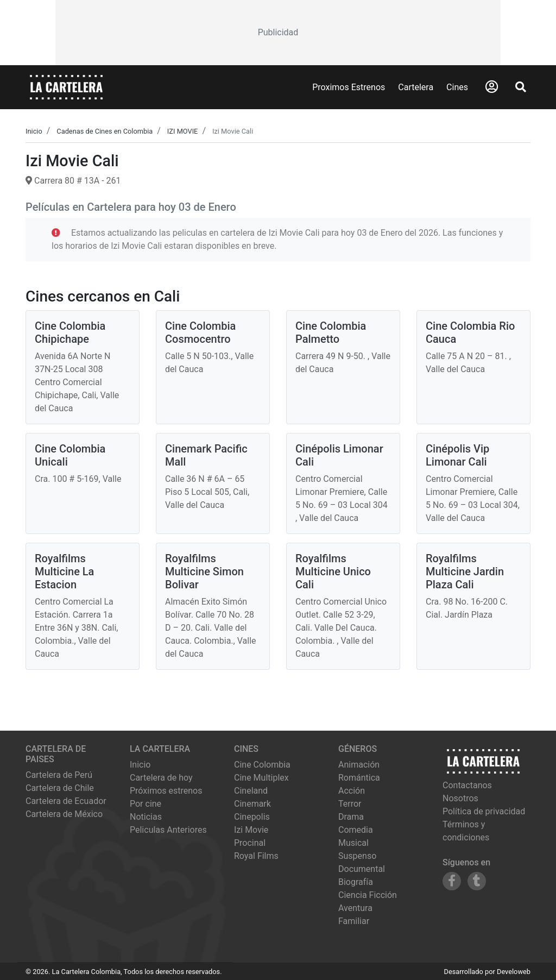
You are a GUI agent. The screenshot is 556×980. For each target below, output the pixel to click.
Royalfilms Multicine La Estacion (64, 571)
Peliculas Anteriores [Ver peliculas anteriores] (168, 830)
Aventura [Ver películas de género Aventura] (355, 908)
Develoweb (514, 972)
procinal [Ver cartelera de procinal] (250, 843)
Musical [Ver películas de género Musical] (353, 843)
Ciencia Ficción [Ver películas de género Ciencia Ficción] (368, 895)
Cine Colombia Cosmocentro (200, 332)
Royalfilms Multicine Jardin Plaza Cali (465, 571)
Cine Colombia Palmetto (331, 332)
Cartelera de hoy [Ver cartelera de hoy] (161, 778)
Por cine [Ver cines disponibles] (146, 804)
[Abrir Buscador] (521, 87)
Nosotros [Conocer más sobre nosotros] (460, 798)
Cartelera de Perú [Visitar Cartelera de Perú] (59, 775)
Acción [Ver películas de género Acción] (352, 791)
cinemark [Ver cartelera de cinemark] (252, 804)
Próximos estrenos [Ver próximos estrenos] (166, 791)
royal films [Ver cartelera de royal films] (256, 856)
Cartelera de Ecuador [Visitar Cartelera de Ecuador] (66, 801)
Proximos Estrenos (349, 87)
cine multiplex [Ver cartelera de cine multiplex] (261, 778)
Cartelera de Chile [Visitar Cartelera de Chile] (60, 788)
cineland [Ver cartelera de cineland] (251, 791)
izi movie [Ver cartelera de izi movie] (251, 830)
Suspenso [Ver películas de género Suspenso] (357, 856)
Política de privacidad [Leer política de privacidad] (484, 811)
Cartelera (416, 87)
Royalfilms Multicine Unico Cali (333, 571)
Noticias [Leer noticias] (146, 817)
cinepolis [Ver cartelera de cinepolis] (252, 817)
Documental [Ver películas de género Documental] (362, 869)
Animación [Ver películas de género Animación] (359, 765)
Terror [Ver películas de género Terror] (350, 804)
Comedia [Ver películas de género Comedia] (356, 830)
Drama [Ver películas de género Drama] (351, 817)
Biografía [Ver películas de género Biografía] (356, 882)
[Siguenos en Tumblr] (477, 881)
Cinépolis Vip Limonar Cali (457, 455)
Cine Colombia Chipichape (70, 332)
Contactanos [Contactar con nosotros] (467, 785)
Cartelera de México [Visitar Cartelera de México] (64, 814)
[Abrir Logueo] (492, 87)
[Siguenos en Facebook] (452, 881)
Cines (457, 87)
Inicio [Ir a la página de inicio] (140, 765)
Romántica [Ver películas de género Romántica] (359, 778)
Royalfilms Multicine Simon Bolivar (204, 571)
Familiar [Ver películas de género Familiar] (354, 921)
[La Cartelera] (66, 87)
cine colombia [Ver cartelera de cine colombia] (262, 765)
